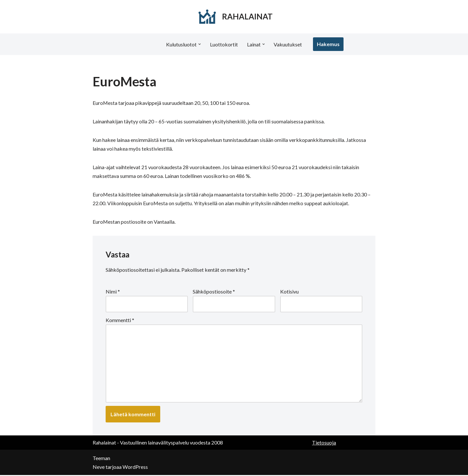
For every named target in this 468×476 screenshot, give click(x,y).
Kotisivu (289, 292)
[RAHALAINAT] (234, 17)
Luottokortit (224, 44)
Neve (99, 468)
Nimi (113, 292)
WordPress (135, 468)
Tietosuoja (324, 443)
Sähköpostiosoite (214, 292)
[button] (200, 44)
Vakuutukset (288, 44)
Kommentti (120, 321)
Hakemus (329, 44)
